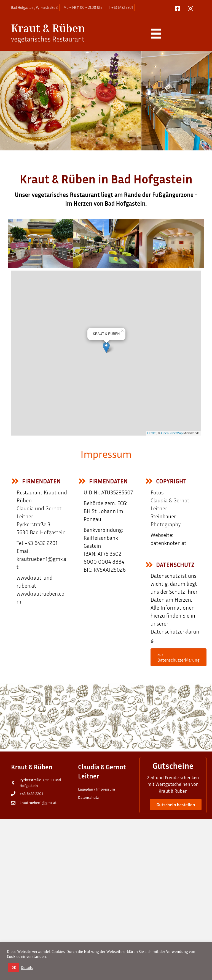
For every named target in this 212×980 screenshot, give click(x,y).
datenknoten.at (168, 543)
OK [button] (14, 967)
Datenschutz (88, 797)
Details (27, 967)
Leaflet (152, 433)
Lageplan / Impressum (96, 789)
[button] (176, 805)
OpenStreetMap (172, 433)
